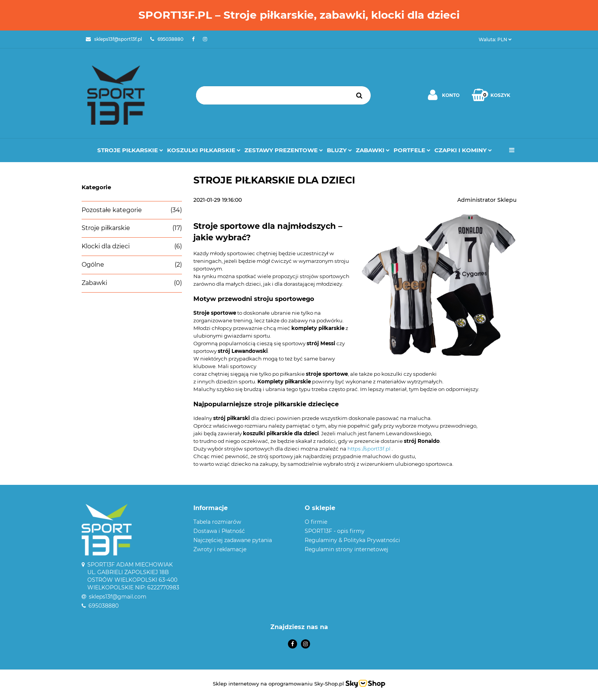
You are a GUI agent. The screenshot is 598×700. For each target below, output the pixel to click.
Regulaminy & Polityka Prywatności (352, 540)
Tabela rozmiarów (217, 522)
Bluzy (339, 150)
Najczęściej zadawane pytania (233, 540)
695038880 (104, 606)
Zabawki (373, 150)
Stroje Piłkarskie (130, 150)
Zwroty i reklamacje (220, 549)
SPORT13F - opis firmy (335, 531)
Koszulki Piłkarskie (204, 150)
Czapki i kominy (463, 150)
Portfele (412, 150)
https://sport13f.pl (369, 449)
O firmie (316, 522)
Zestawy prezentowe (284, 150)
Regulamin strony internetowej (346, 549)
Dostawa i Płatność (219, 531)
